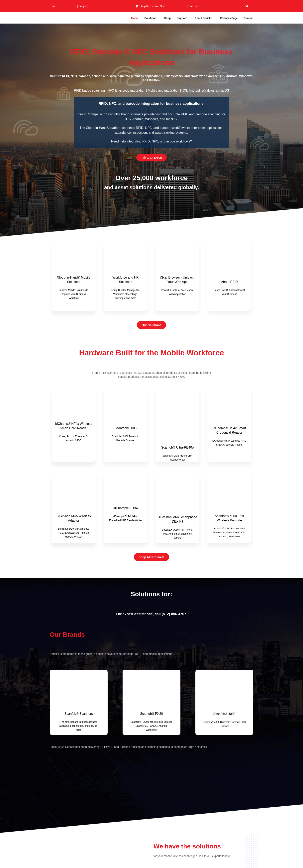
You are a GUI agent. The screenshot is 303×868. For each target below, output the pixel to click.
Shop (168, 18)
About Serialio (203, 18)
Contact (249, 18)
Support (182, 18)
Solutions (150, 18)
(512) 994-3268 (98, 6)
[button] (151, 18)
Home (135, 18)
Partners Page (229, 18)
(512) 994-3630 (68, 6)
